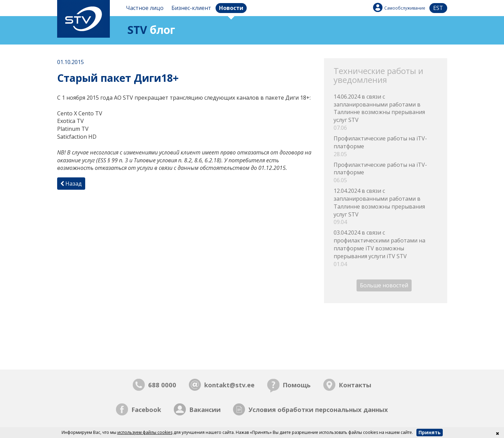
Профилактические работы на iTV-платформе (385, 146)
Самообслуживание (405, 8)
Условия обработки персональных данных (318, 409)
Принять (430, 432)
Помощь (297, 385)
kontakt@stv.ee (229, 385)
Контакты (355, 385)
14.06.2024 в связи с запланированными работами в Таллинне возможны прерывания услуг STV (385, 112)
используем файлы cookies (145, 432)
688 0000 (162, 385)
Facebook (146, 409)
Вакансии (205, 409)
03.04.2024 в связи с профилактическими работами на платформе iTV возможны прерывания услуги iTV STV (385, 248)
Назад (71, 184)
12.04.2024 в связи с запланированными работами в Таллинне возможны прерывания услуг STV (385, 207)
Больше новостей (384, 286)
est (438, 8)
